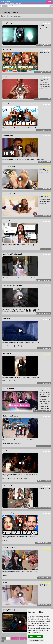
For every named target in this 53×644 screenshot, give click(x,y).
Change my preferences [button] (36, 640)
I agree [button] (32, 637)
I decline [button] (39, 637)
